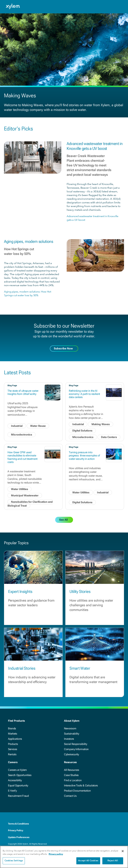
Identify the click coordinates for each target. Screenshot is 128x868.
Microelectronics (21, 435)
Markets (13, 734)
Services (12, 749)
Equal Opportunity (18, 785)
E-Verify (12, 791)
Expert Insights (20, 592)
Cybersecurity (71, 754)
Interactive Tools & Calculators (81, 785)
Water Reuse (38, 426)
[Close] (123, 851)
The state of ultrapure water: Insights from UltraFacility (23, 392)
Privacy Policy (16, 830)
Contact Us (70, 796)
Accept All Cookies (88, 861)
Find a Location (73, 780)
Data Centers (109, 437)
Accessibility (15, 780)
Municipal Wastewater (25, 495)
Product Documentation (77, 791)
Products (13, 744)
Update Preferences (19, 837)
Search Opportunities (20, 775)
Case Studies (71, 775)
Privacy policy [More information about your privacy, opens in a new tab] (56, 854)
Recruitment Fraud (18, 796)
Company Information (76, 749)
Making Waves (101, 424)
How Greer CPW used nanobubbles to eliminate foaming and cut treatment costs (22, 457)
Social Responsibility (75, 744)
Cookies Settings (14, 861)
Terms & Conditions (18, 824)
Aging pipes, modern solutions (29, 242)
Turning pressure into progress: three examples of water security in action (84, 455)
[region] (64, 857)
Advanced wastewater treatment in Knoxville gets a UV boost (95, 146)
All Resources (72, 770)
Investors (69, 739)
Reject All (113, 861)
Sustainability (72, 734)
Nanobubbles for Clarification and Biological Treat (30, 504)
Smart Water (80, 668)
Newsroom (70, 728)
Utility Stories (80, 592)
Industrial (17, 426)
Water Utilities (19, 489)
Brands (12, 728)
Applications (15, 739)
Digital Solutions (82, 431)
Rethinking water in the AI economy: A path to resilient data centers (84, 394)
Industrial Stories (22, 668)
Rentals (12, 754)
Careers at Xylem (17, 770)
